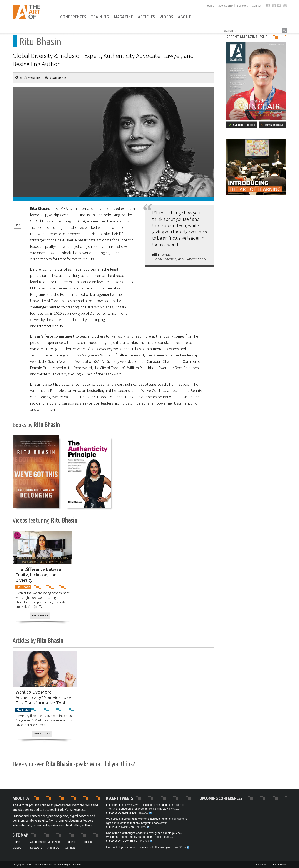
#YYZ (153, 809)
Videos (166, 17)
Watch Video (40, 615)
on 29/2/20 (181, 847)
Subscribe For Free (242, 125)
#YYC (172, 809)
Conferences (73, 17)
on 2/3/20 (144, 841)
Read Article (42, 734)
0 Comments (58, 78)
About (184, 17)
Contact (256, 6)
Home (210, 6)
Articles (146, 17)
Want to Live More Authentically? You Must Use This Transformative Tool (43, 697)
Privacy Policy (279, 865)
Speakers (242, 6)
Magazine (123, 17)
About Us (53, 848)
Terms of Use (261, 865)
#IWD (131, 805)
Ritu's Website (30, 78)
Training (100, 17)
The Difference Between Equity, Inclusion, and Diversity (39, 574)
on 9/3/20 (144, 813)
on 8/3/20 (142, 827)
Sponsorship (225, 6)
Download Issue (272, 125)
